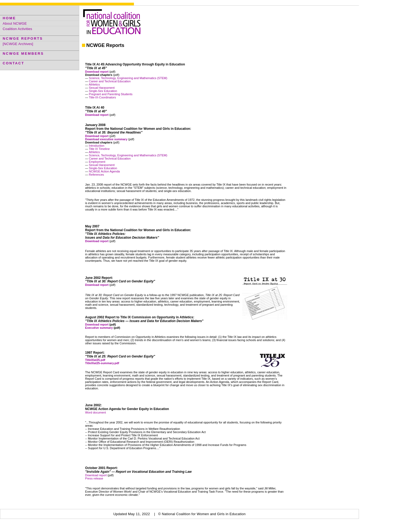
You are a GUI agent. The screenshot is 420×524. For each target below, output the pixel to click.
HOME (9, 18)
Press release (94, 478)
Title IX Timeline (99, 149)
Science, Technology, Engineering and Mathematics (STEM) (128, 78)
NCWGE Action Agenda (104, 171)
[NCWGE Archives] (18, 44)
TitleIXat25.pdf (95, 360)
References (96, 175)
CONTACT (14, 63)
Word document (95, 412)
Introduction (97, 146)
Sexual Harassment (102, 88)
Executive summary (99, 328)
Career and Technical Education (110, 81)
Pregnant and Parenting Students (111, 94)
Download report (97, 324)
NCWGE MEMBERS (23, 53)
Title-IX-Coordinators (102, 97)
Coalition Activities (17, 29)
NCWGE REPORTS (23, 38)
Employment (97, 162)
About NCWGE (15, 23)
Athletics (94, 84)
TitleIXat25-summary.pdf (102, 363)
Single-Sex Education (103, 91)
